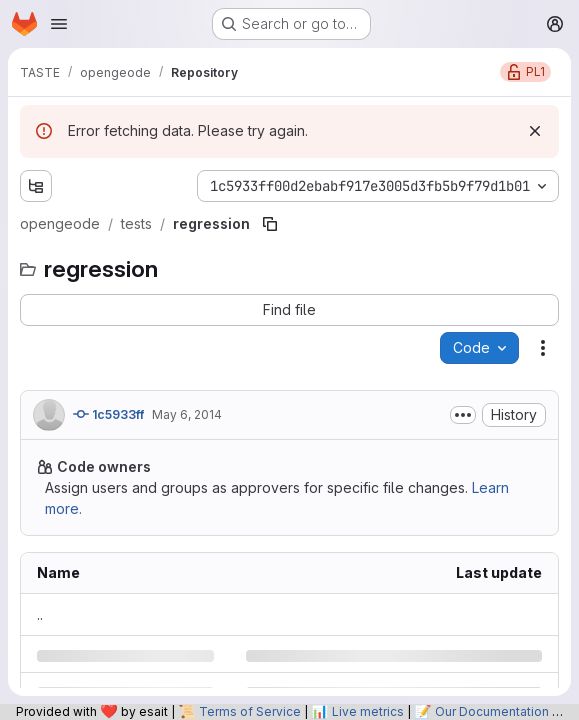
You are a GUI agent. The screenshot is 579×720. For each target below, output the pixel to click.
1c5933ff (108, 414)
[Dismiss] (535, 131)
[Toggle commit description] (463, 415)
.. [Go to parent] (40, 614)
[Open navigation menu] (59, 24)
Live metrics (368, 711)
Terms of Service (250, 711)
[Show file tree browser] (36, 186)
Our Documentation (492, 711)
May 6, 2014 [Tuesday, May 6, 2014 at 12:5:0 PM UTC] (187, 414)
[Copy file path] (270, 224)
